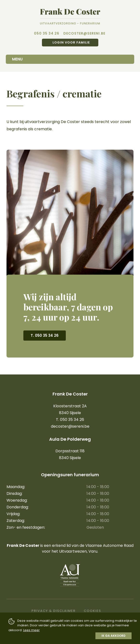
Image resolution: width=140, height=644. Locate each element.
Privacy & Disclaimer (54, 611)
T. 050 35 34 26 (45, 335)
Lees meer (31, 630)
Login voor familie (71, 42)
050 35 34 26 (47, 33)
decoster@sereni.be (84, 33)
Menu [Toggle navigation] (17, 59)
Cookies (93, 611)
